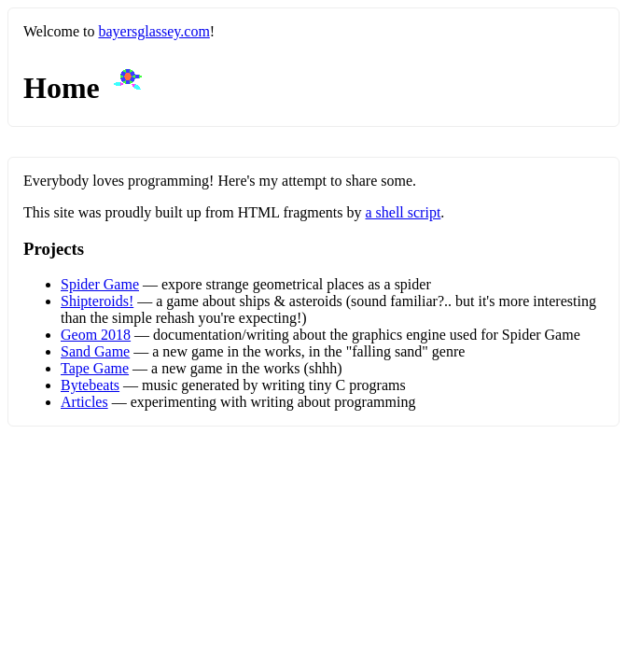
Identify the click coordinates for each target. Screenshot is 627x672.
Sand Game (95, 351)
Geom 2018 (96, 335)
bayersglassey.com (153, 31)
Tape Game (95, 368)
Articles (84, 402)
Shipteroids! (97, 301)
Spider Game (100, 284)
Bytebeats (90, 385)
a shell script (403, 212)
